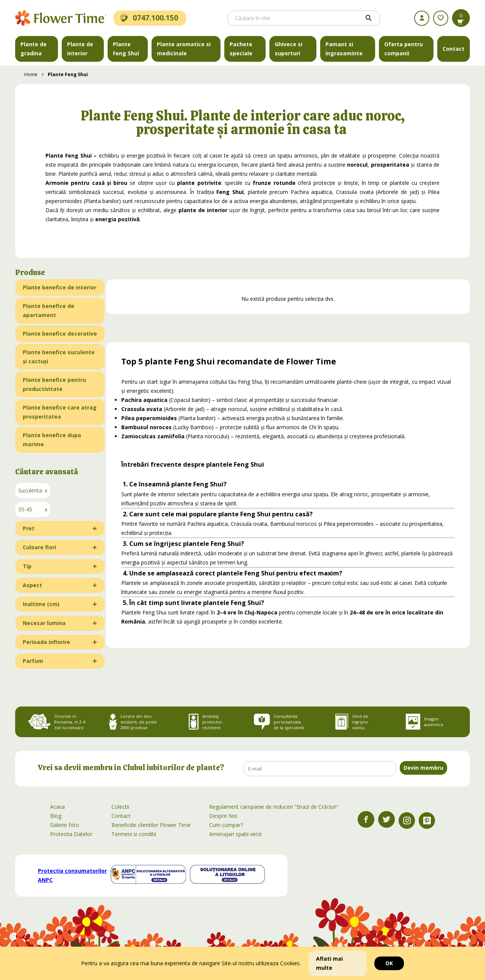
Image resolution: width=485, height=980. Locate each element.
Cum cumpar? (226, 825)
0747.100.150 (149, 18)
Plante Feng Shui (126, 49)
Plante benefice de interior (59, 287)
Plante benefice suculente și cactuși (59, 357)
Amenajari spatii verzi (235, 834)
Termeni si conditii (134, 834)
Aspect (32, 585)
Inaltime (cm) (41, 604)
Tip (27, 566)
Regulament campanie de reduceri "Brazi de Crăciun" (274, 807)
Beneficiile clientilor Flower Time (151, 825)
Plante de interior (80, 49)
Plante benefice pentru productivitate (54, 384)
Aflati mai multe (329, 963)
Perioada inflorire (46, 642)
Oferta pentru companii (404, 49)
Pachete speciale (241, 49)
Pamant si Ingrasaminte (344, 49)
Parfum (33, 661)
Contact (454, 49)
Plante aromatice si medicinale (184, 49)
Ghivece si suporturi (289, 49)
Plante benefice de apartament (48, 310)
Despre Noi (223, 816)
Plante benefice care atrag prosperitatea (60, 412)
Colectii (120, 807)
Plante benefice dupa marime (52, 440)
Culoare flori (39, 547)
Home (31, 74)
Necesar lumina (44, 623)
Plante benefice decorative (60, 334)
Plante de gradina (34, 49)
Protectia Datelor (71, 834)
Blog (56, 816)
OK (389, 963)
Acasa (57, 807)
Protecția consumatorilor (72, 875)
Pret (29, 528)
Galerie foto (65, 825)
